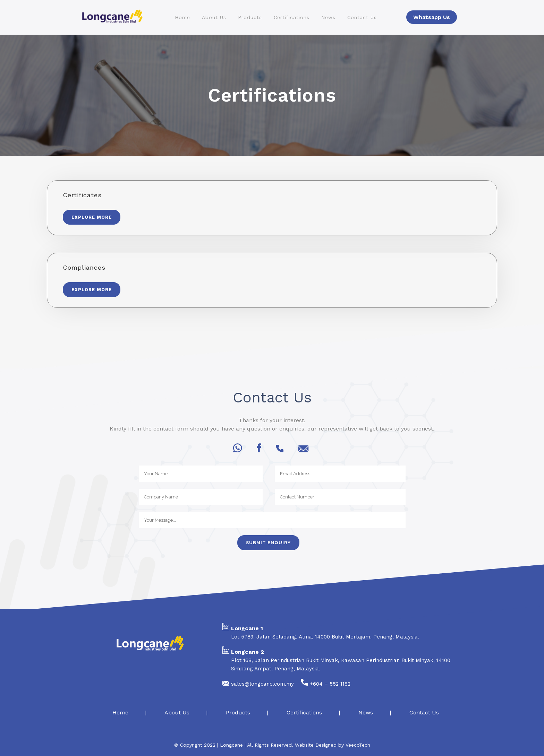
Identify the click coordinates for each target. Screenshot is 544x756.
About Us (177, 712)
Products (238, 712)
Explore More (92, 217)
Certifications (304, 712)
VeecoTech (358, 745)
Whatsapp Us (432, 17)
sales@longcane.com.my (262, 684)
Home (120, 712)
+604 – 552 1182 (330, 684)
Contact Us (424, 712)
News (366, 712)
